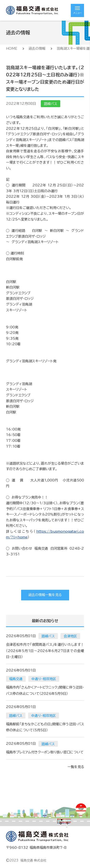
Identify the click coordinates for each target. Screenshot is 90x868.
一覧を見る (76, 767)
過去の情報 (37, 49)
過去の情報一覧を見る (45, 595)
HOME (12, 49)
